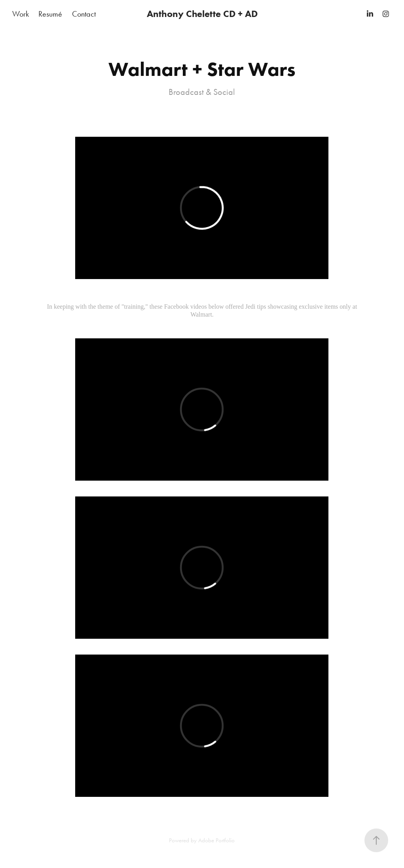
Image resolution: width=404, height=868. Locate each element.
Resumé (50, 14)
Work (21, 14)
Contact (84, 14)
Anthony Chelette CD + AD (202, 14)
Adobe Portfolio (216, 840)
